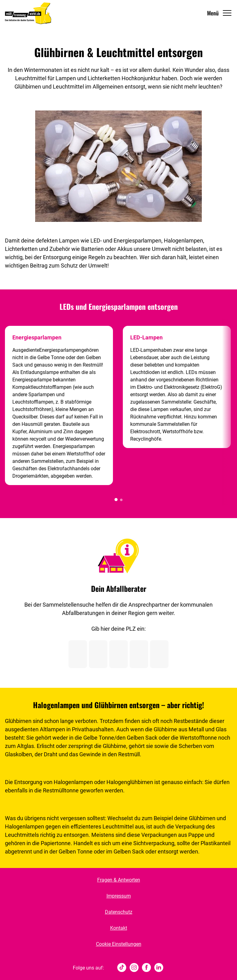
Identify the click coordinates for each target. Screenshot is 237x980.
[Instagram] (134, 968)
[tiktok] (122, 968)
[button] (116, 500)
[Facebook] (146, 968)
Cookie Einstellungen (119, 944)
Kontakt (119, 928)
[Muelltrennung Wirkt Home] (28, 13)
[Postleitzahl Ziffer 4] (139, 654)
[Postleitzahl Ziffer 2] (98, 654)
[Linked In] (159, 968)
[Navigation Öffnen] (220, 13)
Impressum (119, 896)
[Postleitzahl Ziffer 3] (118, 654)
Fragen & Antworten (119, 880)
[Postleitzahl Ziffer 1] (78, 654)
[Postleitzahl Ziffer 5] (159, 654)
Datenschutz (119, 912)
